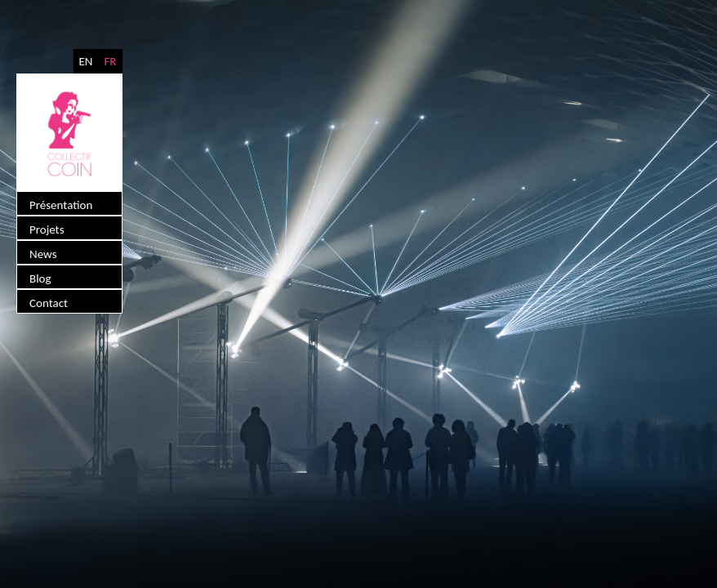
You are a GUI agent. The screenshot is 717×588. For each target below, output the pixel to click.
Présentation (61, 205)
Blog (40, 278)
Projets (47, 229)
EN (85, 61)
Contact (49, 303)
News (43, 254)
